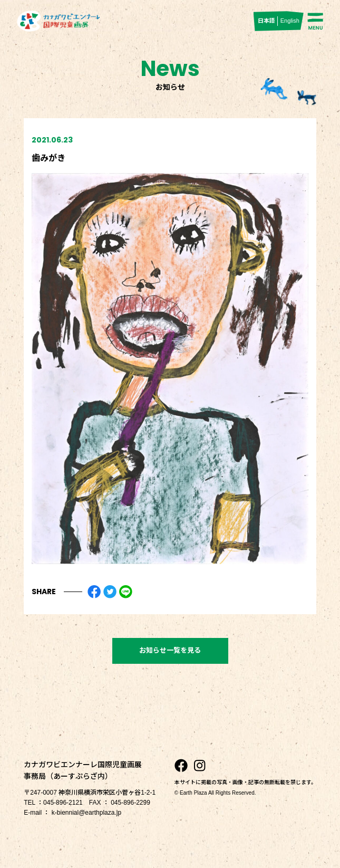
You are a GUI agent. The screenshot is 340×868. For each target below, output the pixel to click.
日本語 (266, 21)
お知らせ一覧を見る (170, 650)
